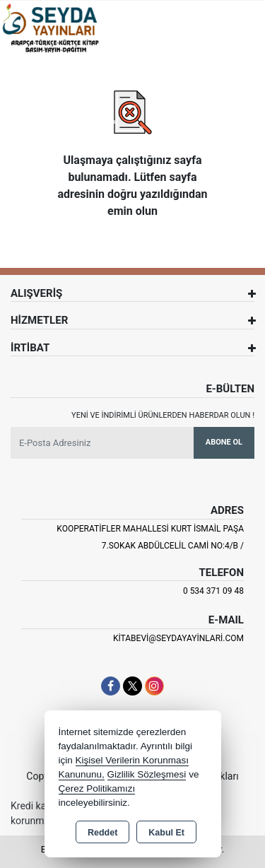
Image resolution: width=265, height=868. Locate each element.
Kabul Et (166, 833)
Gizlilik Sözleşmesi (147, 774)
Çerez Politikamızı (97, 788)
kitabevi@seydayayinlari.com (178, 638)
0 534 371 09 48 (213, 591)
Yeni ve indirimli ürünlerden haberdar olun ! (163, 415)
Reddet (102, 833)
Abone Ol (224, 442)
